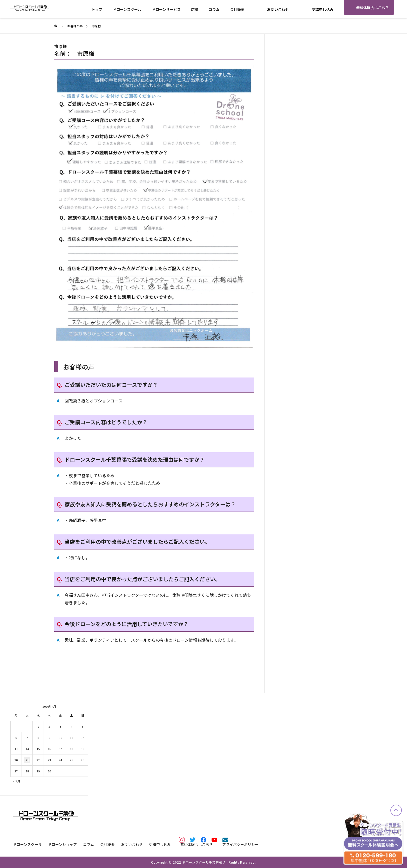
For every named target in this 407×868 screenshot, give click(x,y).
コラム (214, 9)
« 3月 (17, 781)
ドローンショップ (62, 844)
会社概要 (237, 9)
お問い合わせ (278, 9)
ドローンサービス (166, 9)
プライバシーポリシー (240, 844)
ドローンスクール (127, 9)
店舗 (195, 9)
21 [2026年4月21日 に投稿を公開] (27, 760)
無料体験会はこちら (372, 8)
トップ (97, 9)
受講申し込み (323, 9)
